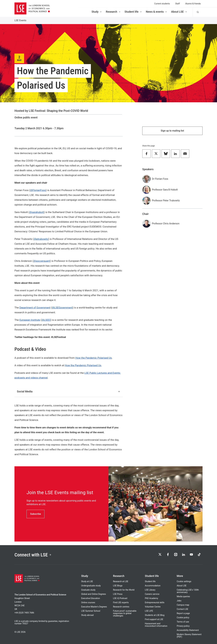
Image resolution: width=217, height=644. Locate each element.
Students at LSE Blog (155, 615)
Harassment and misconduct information (156, 625)
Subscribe (35, 514)
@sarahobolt (37, 212)
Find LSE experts (121, 602)
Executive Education (91, 598)
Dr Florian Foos (160, 179)
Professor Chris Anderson (166, 224)
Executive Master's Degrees (94, 607)
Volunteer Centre (153, 607)
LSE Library (150, 590)
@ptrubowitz (41, 239)
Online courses (88, 602)
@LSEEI (46, 320)
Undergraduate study (91, 586)
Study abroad (87, 615)
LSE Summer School (91, 611)
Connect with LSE (33, 555)
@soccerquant (42, 261)
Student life (133, 12)
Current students (162, 4)
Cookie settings (184, 581)
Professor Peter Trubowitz (166, 200)
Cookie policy (183, 618)
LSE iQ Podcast (120, 598)
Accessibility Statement (188, 630)
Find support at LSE (154, 619)
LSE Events (20, 20)
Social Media (69, 391)
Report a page (183, 613)
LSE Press (118, 594)
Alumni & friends (193, 4)
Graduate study (88, 590)
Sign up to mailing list (172, 131)
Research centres (121, 607)
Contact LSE (182, 609)
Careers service (152, 594)
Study (97, 12)
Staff (178, 4)
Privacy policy (183, 626)
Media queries (183, 596)
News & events (157, 12)
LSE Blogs (118, 586)
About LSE (179, 12)
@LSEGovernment (62, 308)
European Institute (30, 320)
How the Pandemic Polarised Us (94, 358)
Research (113, 12)
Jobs (179, 601)
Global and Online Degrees (94, 594)
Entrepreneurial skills (155, 602)
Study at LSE (87, 581)
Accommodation (153, 586)
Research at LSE (121, 581)
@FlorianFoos (38, 190)
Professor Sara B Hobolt (165, 190)
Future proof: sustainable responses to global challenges (125, 613)
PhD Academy (151, 598)
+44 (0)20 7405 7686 (24, 613)
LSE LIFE (149, 611)
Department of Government (35, 308)
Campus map (183, 605)
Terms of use (183, 622)
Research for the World (124, 590)
